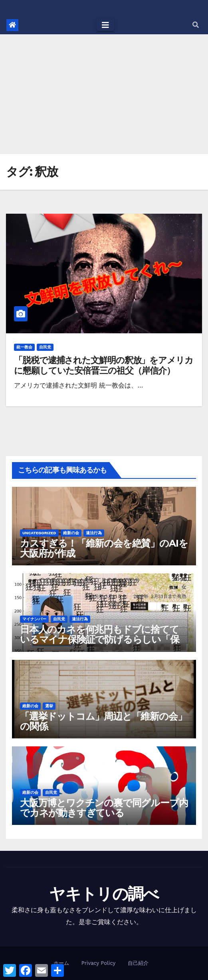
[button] (196, 25)
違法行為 (94, 533)
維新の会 (71, 533)
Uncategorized (39, 533)
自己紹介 (138, 963)
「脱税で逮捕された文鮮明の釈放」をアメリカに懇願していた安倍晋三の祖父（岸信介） (104, 365)
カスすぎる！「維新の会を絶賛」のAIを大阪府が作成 (104, 548)
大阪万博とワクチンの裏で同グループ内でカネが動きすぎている (104, 808)
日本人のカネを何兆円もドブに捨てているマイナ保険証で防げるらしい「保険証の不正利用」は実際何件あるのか (100, 639)
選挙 (49, 706)
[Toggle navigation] (105, 25)
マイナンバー (34, 619)
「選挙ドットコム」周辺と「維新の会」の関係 (103, 721)
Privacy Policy (98, 963)
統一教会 (24, 347)
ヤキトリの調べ (104, 894)
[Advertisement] (104, 94)
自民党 (45, 347)
